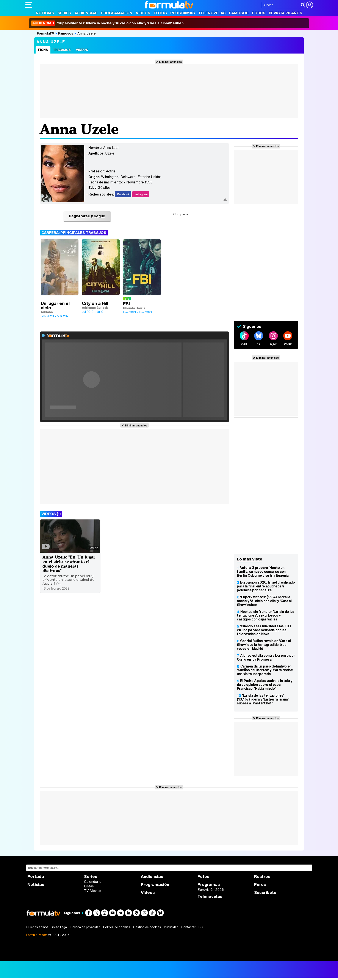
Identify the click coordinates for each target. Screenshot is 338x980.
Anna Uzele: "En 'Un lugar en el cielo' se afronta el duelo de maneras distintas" (69, 564)
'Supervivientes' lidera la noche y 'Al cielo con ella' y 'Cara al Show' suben (107, 23)
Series (64, 13)
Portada (36, 877)
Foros (259, 13)
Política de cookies (117, 927)
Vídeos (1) (51, 514)
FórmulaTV (45, 33)
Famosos (239, 13)
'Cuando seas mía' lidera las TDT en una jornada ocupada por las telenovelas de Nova (264, 630)
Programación (117, 13)
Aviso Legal (59, 927)
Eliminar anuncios (170, 62)
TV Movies (93, 891)
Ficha (43, 50)
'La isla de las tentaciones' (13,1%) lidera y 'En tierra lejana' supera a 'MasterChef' (263, 699)
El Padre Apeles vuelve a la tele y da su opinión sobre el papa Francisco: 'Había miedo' (265, 685)
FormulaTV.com (37, 935)
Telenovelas (212, 13)
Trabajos (62, 50)
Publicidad (171, 927)
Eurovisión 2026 (211, 890)
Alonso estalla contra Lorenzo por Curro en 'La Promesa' (266, 657)
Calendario (93, 882)
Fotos (160, 13)
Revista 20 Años (286, 13)
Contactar (188, 927)
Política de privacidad (85, 927)
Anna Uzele (87, 33)
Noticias (45, 13)
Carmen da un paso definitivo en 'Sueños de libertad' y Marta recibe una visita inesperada (265, 670)
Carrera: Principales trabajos (74, 233)
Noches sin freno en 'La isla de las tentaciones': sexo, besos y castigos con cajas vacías (266, 615)
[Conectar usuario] (310, 5)
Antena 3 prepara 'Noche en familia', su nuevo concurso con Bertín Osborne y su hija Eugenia (263, 571)
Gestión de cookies (147, 927)
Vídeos (143, 13)
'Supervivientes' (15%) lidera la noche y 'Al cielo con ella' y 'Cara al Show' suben (264, 601)
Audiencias (86, 13)
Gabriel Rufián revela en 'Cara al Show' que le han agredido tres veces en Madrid (264, 645)
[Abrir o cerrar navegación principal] (29, 5)
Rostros (262, 877)
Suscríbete (265, 892)
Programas (183, 13)
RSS (201, 927)
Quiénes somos (37, 927)
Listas (89, 886)
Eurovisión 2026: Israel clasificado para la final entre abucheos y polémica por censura (266, 586)
